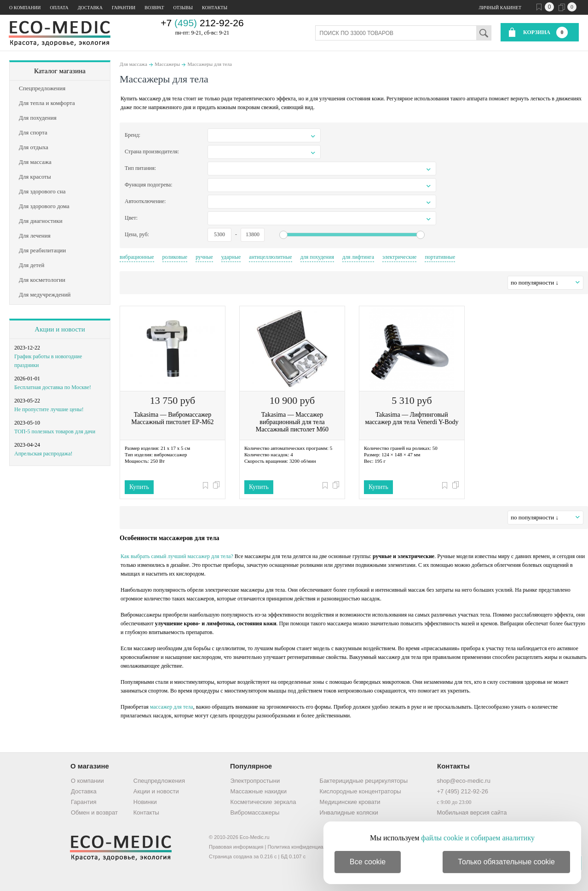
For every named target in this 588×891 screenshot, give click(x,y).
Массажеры (167, 64)
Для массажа (133, 64)
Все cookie (368, 862)
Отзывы (183, 8)
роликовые (175, 257)
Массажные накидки (259, 791)
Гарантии (124, 8)
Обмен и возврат (94, 812)
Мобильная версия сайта (472, 812)
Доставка (90, 8)
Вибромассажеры (255, 812)
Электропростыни (255, 781)
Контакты (215, 8)
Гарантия (84, 802)
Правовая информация (236, 847)
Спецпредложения (159, 781)
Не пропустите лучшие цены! (49, 409)
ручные (204, 257)
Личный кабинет (500, 8)
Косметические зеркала (263, 802)
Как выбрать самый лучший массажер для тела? (177, 556)
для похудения (317, 257)
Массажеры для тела (210, 64)
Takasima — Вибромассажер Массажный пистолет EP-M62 (172, 418)
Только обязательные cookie (506, 862)
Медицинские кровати (350, 802)
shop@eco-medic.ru (464, 781)
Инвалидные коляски (349, 812)
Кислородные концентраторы (360, 791)
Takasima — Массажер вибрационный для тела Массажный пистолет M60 (292, 422)
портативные (440, 257)
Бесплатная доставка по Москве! (53, 387)
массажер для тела (172, 707)
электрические (399, 257)
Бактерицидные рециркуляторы (364, 781)
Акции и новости (60, 329)
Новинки (145, 802)
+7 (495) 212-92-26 (462, 791)
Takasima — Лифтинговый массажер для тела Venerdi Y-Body (412, 418)
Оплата (59, 8)
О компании (25, 8)
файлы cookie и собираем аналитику (478, 838)
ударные (231, 257)
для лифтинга (358, 257)
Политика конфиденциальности (305, 847)
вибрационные (137, 257)
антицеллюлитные (270, 257)
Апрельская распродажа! (43, 454)
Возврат (154, 8)
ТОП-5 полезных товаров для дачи (55, 431)
